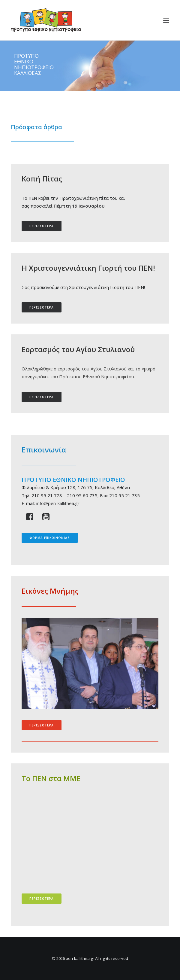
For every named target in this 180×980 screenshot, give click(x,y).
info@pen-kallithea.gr (58, 503)
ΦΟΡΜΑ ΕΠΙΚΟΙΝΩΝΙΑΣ (50, 538)
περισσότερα (42, 226)
